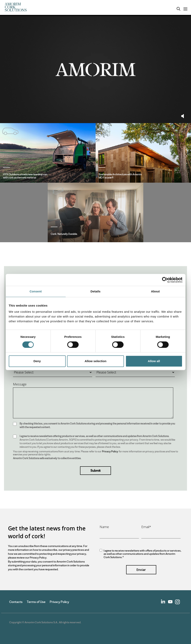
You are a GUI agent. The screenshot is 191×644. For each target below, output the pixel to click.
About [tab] (155, 291)
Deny (37, 361)
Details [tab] (96, 291)
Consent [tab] (36, 291)
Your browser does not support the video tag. (95, 70)
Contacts (16, 602)
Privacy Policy (110, 451)
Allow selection (95, 361)
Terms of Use (36, 602)
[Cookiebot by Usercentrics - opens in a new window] (165, 280)
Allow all (154, 361)
